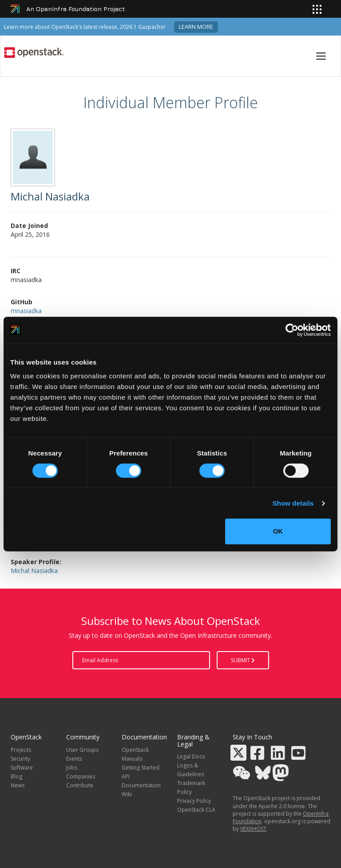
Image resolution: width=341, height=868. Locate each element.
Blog (16, 776)
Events (74, 759)
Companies (81, 776)
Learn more (196, 27)
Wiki (127, 794)
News (18, 785)
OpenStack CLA (196, 810)
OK (278, 531)
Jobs (72, 768)
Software (22, 768)
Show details (293, 503)
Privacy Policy (194, 801)
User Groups (82, 750)
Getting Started (141, 768)
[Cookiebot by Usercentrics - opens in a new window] (292, 330)
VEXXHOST (253, 829)
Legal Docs (191, 756)
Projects (21, 750)
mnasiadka (26, 311)
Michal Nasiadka (34, 571)
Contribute (80, 785)
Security (20, 759)
